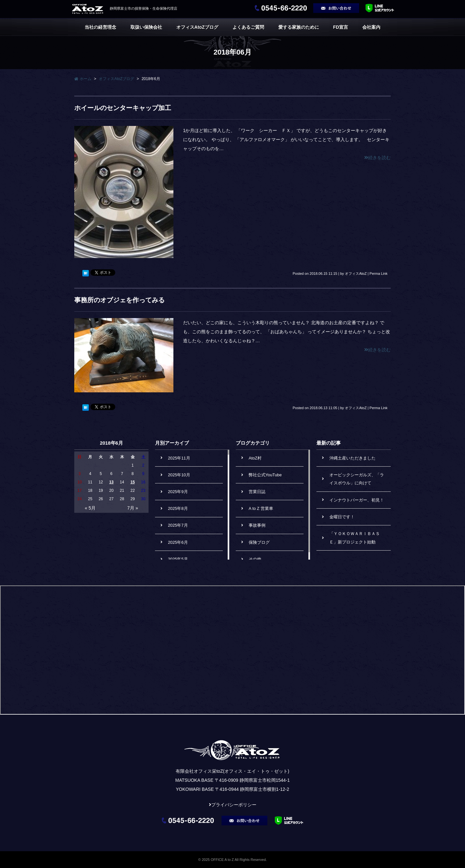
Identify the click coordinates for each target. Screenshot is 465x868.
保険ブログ (259, 542)
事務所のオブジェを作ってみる (119, 300)
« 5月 (90, 508)
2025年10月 (179, 475)
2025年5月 (178, 559)
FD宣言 (341, 27)
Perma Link (378, 274)
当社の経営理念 (100, 27)
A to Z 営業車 (261, 508)
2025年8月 (178, 508)
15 (133, 482)
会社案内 (371, 27)
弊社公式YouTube (265, 475)
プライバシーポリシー (234, 805)
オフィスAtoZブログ (197, 27)
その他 (255, 559)
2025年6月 (178, 542)
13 (111, 482)
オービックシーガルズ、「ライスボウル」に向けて (357, 479)
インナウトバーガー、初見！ (357, 500)
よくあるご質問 (248, 27)
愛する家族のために (299, 27)
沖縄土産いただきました (352, 458)
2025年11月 (179, 458)
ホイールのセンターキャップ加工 (123, 108)
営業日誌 (257, 492)
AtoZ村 (255, 458)
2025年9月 (178, 492)
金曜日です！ (342, 517)
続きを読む (377, 158)
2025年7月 (178, 525)
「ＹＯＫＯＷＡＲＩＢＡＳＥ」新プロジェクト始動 (355, 538)
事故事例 (257, 525)
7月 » (133, 508)
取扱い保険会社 (146, 27)
